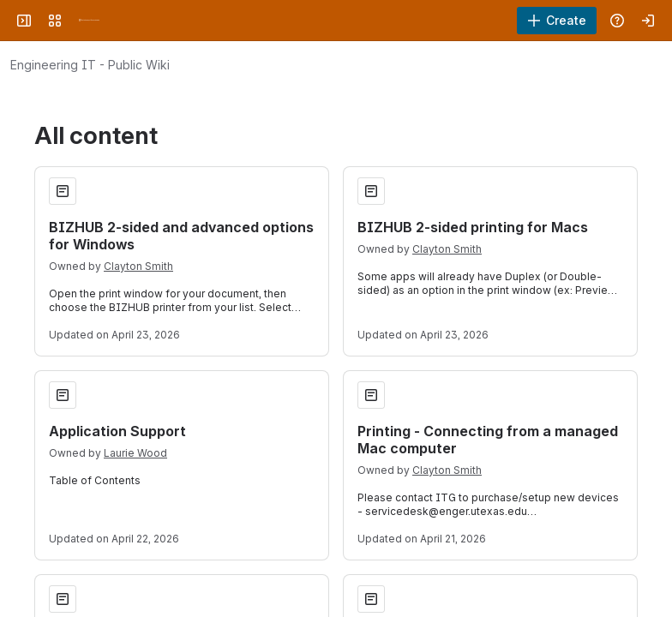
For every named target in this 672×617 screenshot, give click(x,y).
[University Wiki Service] (89, 21)
